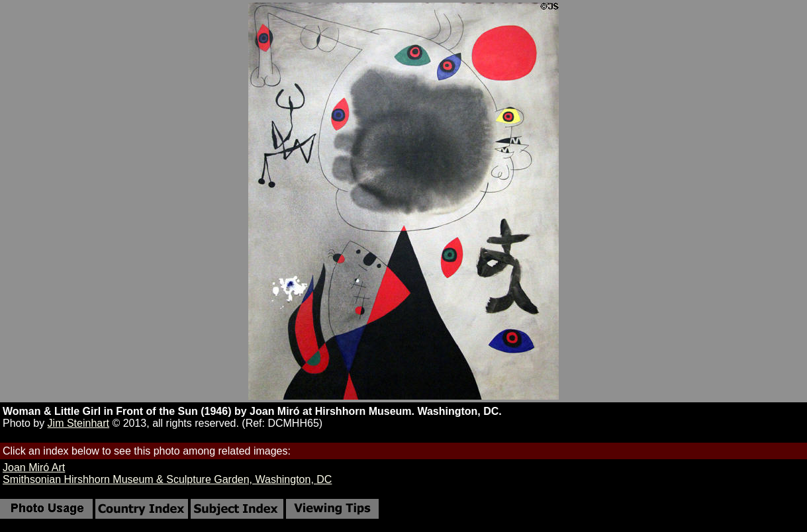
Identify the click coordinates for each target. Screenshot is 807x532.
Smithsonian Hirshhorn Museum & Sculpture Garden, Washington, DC (167, 479)
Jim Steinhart (78, 423)
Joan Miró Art (34, 467)
